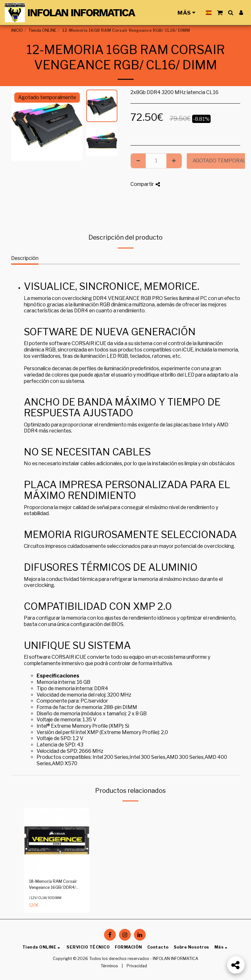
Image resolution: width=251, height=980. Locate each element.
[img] (57, 841)
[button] (220, 13)
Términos (109, 966)
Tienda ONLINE (42, 30)
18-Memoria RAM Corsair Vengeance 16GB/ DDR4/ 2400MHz (53, 885)
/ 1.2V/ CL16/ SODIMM (45, 898)
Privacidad (137, 966)
